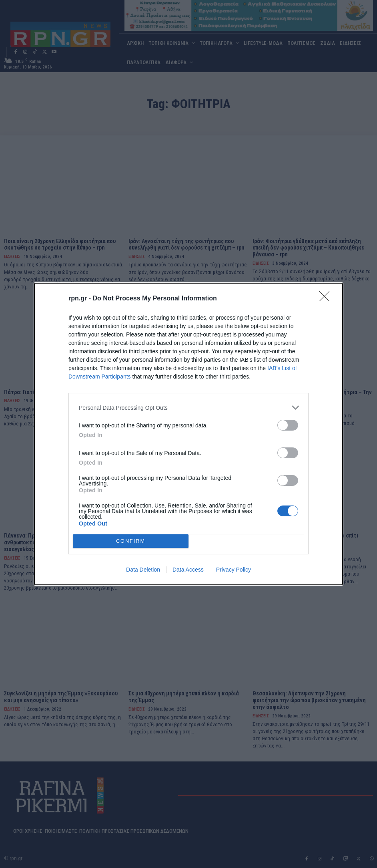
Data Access (188, 570)
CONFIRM (131, 541)
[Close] (327, 299)
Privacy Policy (234, 570)
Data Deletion (143, 570)
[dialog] (188, 434)
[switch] (288, 425)
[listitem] (188, 408)
